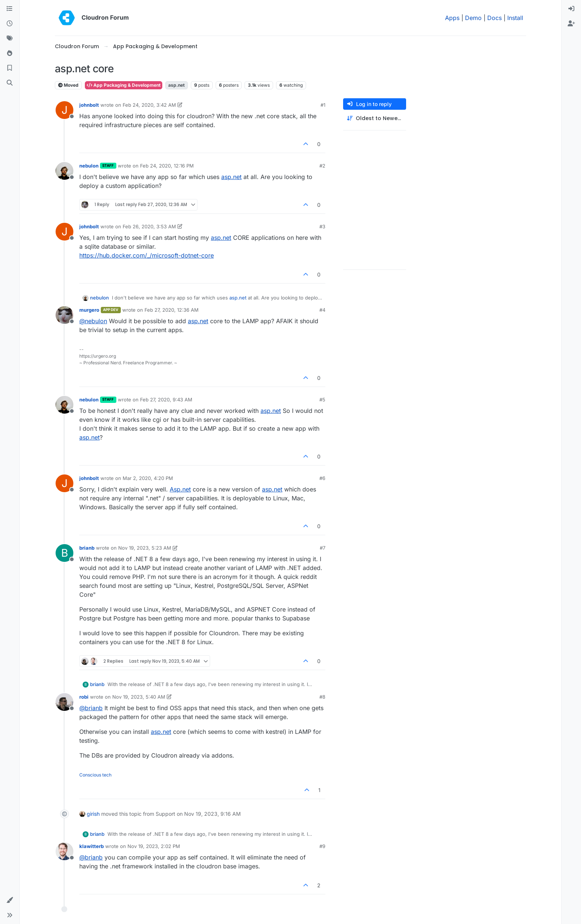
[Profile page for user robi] (64, 702)
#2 (322, 166)
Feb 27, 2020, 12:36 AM (172, 310)
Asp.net (180, 489)
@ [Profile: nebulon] (93, 321)
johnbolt (89, 105)
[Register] (571, 24)
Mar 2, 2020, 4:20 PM (148, 478)
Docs (494, 18)
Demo (473, 18)
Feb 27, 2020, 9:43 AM (166, 400)
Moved (68, 85)
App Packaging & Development (124, 85)
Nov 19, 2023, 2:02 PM (154, 846)
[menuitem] (571, 9)
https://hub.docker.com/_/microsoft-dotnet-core (147, 255)
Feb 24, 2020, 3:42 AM (149, 105)
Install (515, 18)
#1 (323, 105)
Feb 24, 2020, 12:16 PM (167, 166)
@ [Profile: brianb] (91, 708)
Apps (452, 18)
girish (93, 814)
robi (84, 697)
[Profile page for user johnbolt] (64, 110)
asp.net (231, 177)
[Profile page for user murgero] (64, 315)
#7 (323, 548)
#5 (322, 400)
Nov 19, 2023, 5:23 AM (145, 548)
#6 (322, 478)
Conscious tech (95, 775)
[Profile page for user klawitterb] (64, 851)
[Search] (10, 83)
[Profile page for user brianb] (64, 553)
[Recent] (10, 24)
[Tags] (10, 39)
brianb (87, 548)
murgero (89, 310)
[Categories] (10, 9)
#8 (322, 697)
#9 (322, 846)
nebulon (89, 166)
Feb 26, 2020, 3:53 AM (149, 226)
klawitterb (92, 846)
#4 (322, 310)
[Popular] (10, 53)
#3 (322, 226)
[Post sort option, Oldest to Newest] (375, 118)
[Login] (571, 9)
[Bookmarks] (10, 68)
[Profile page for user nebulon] (64, 171)
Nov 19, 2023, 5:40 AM (139, 697)
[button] (10, 900)
